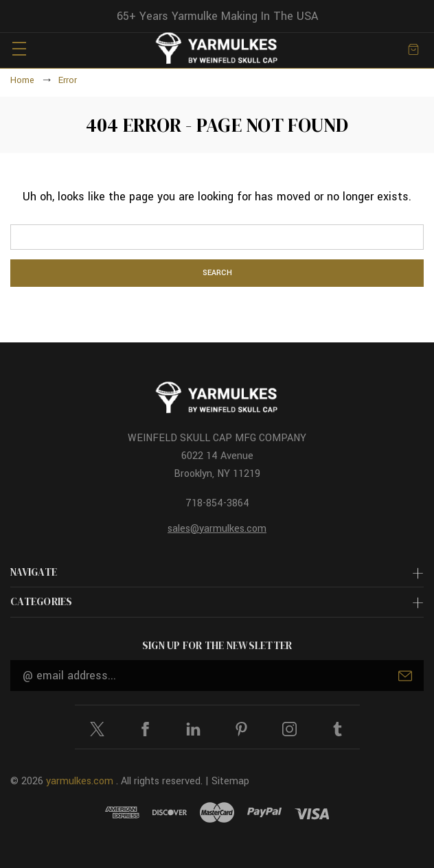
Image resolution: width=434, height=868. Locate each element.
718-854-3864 (217, 503)
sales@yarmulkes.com (217, 529)
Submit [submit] (405, 676)
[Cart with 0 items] (413, 48)
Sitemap (230, 781)
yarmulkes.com (80, 781)
